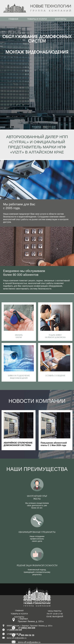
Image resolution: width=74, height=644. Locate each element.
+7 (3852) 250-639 (27, 628)
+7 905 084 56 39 (26, 635)
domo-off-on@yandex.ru (29, 642)
